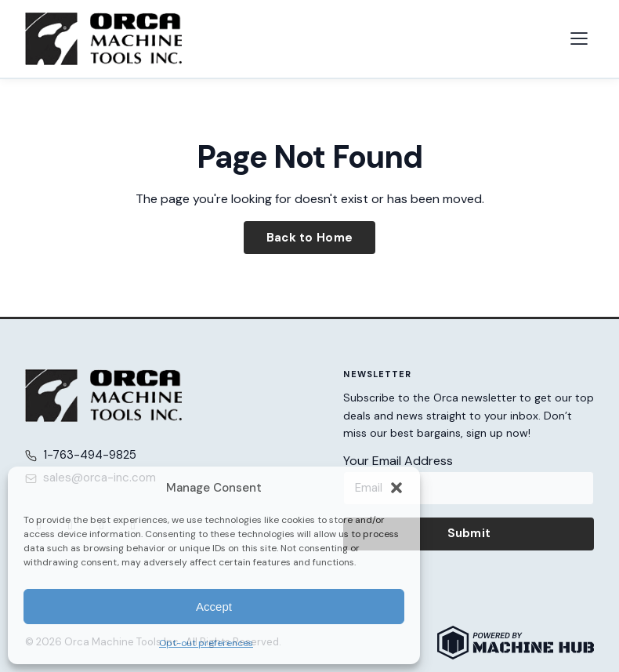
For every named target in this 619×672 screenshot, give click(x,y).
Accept (214, 607)
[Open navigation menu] (579, 38)
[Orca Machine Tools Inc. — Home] (103, 39)
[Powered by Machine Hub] (516, 643)
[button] (396, 488)
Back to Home (310, 238)
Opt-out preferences (206, 643)
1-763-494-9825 (90, 455)
